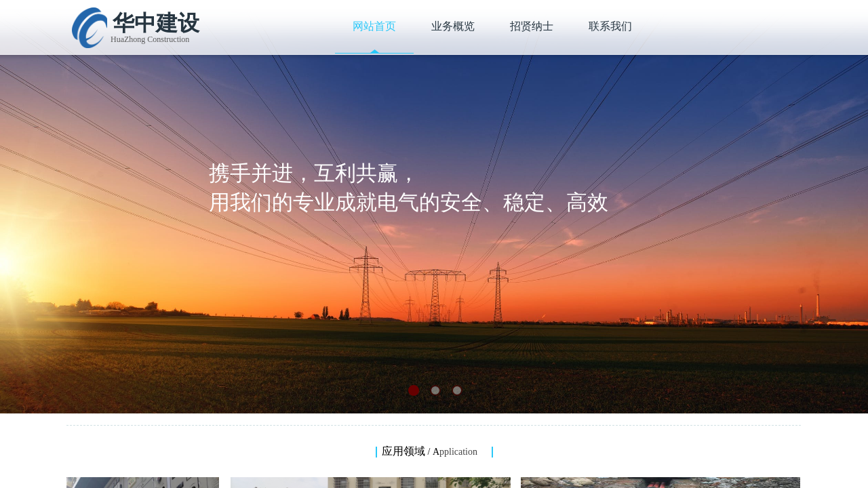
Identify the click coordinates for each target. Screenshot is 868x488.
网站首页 (374, 26)
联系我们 (610, 26)
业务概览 (453, 26)
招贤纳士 (532, 26)
